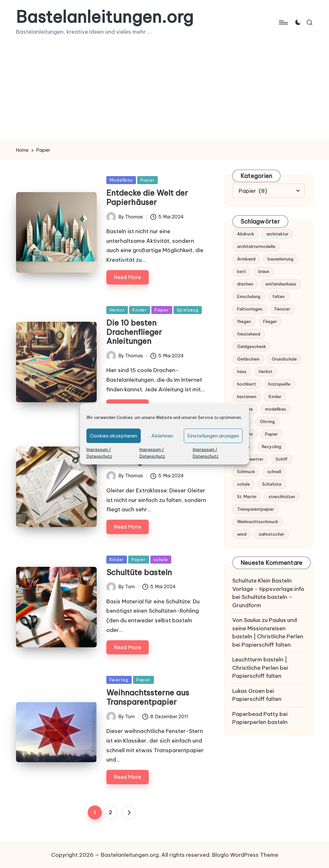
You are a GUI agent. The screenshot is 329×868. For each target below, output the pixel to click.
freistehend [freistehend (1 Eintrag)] (249, 334)
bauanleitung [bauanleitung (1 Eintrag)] (280, 259)
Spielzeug (188, 310)
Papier (148, 180)
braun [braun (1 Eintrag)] (264, 271)
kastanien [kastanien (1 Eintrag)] (247, 396)
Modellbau (121, 180)
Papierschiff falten (266, 645)
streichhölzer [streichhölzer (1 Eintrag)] (282, 497)
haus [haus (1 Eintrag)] (242, 371)
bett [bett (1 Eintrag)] (242, 271)
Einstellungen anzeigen (213, 436)
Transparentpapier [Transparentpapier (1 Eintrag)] (256, 509)
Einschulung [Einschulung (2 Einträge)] (249, 296)
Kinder (140, 310)
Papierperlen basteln (260, 722)
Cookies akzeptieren (114, 436)
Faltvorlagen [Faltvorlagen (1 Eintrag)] (250, 309)
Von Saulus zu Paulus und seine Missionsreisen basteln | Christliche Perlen (268, 628)
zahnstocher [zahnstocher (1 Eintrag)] (271, 534)
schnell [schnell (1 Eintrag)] (274, 472)
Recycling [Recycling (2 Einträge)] (271, 447)
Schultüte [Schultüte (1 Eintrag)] (272, 484)
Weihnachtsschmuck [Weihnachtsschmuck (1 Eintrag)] (258, 522)
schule (161, 559)
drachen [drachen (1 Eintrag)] (245, 284)
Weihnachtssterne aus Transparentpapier (148, 697)
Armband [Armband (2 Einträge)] (246, 259)
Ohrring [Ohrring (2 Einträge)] (267, 421)
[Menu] (283, 22)
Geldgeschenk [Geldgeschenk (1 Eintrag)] (252, 346)
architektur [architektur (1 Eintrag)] (277, 234)
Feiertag (119, 680)
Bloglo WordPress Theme (245, 855)
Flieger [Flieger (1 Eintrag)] (270, 321)
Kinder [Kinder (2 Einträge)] (275, 396)
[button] (129, 813)
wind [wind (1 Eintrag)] (242, 534)
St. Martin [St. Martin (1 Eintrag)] (247, 497)
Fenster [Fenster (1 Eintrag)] (282, 309)
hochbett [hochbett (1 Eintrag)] (247, 384)
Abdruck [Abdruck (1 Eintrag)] (246, 234)
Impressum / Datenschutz (99, 453)
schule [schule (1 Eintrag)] (244, 484)
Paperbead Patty (255, 714)
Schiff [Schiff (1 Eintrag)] (282, 459)
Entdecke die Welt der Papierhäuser (147, 197)
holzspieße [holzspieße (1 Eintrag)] (279, 384)
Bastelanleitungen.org (105, 17)
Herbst (117, 310)
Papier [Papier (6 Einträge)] (271, 434)
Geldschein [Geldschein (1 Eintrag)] (248, 359)
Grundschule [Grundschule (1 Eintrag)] (284, 359)
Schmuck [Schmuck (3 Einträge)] (246, 472)
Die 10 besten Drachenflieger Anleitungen (134, 332)
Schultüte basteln (139, 572)
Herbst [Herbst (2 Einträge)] (266, 371)
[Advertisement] (164, 93)
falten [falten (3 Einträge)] (279, 296)
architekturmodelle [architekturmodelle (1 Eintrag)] (256, 246)
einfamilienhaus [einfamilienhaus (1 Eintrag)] (281, 284)
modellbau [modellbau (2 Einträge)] (276, 409)
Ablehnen (162, 436)
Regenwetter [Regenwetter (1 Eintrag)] (250, 459)
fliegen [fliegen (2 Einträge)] (244, 321)
